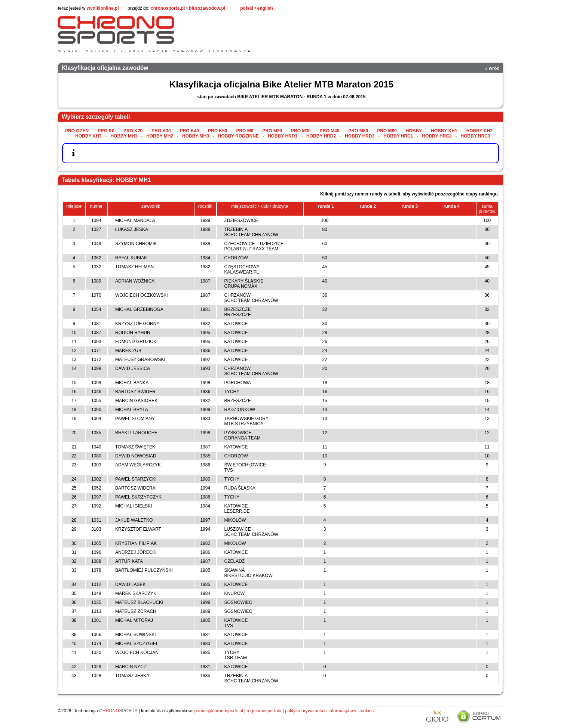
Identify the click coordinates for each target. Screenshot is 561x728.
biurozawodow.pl (207, 8)
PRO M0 (245, 131)
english (265, 8)
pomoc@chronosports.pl (218, 711)
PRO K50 (217, 131)
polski (247, 8)
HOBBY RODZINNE (238, 136)
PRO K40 (189, 131)
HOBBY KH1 (444, 131)
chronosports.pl (168, 8)
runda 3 (410, 206)
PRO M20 (272, 131)
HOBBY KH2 (479, 131)
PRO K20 (133, 131)
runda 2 (368, 206)
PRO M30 (301, 131)
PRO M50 (358, 131)
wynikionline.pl (103, 8)
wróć (494, 68)
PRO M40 (330, 131)
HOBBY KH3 (88, 136)
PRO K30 (161, 131)
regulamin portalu (264, 711)
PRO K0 (106, 131)
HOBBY (414, 131)
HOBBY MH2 (160, 136)
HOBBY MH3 (196, 136)
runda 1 (326, 206)
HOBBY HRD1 (283, 136)
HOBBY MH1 (124, 136)
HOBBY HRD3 (360, 136)
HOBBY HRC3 (476, 136)
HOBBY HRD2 (321, 136)
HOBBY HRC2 (437, 136)
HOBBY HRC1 (398, 136)
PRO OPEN (77, 131)
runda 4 (452, 206)
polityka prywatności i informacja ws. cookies (329, 711)
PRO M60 (387, 131)
